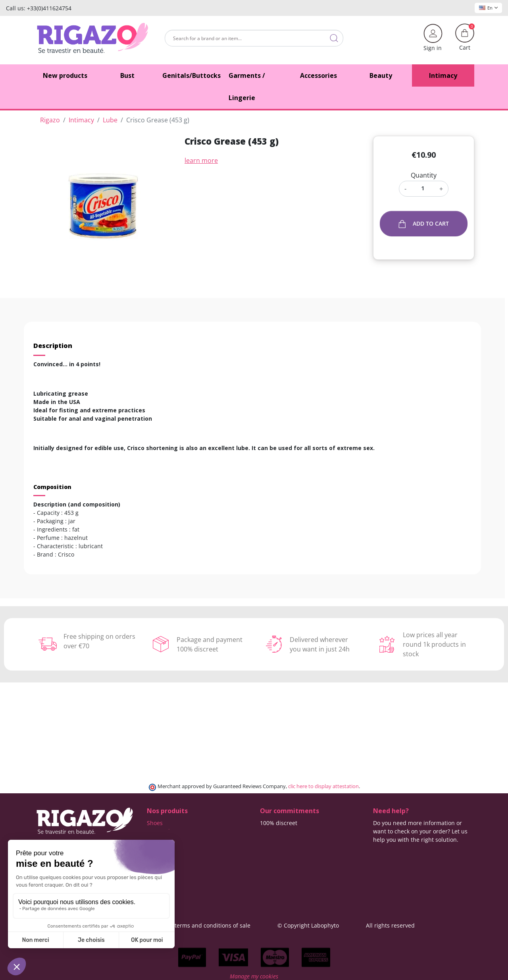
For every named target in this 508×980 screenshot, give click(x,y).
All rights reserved (390, 925)
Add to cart (424, 224)
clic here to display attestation (323, 786)
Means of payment (285, 848)
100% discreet (279, 823)
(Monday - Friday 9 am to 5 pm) (414, 857)
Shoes (155, 823)
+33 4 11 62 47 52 (402, 848)
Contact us (274, 865)
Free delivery (277, 840)
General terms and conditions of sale (201, 925)
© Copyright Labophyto (308, 925)
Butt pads (160, 831)
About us (272, 856)
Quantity (424, 175)
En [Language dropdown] (488, 8)
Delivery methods (283, 831)
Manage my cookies (254, 976)
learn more (201, 160)
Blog (266, 873)
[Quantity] (423, 188)
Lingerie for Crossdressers (182, 856)
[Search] (254, 38)
